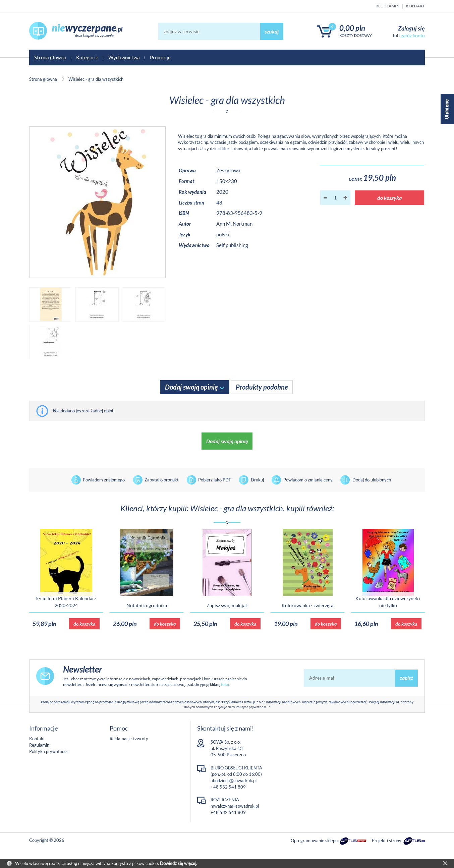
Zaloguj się (411, 28)
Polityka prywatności (49, 751)
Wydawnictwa (124, 57)
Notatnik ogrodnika (147, 605)
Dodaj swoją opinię (191, 387)
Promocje (160, 57)
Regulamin (387, 6)
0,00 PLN (352, 28)
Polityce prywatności (252, 707)
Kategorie (87, 57)
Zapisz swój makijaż (227, 605)
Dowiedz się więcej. (179, 863)
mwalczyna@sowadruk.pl (235, 806)
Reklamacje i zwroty (129, 739)
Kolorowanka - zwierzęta (307, 605)
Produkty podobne (262, 387)
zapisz (406, 678)
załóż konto (413, 35)
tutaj (225, 684)
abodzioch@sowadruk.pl (234, 780)
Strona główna (50, 57)
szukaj (272, 31)
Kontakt (415, 6)
